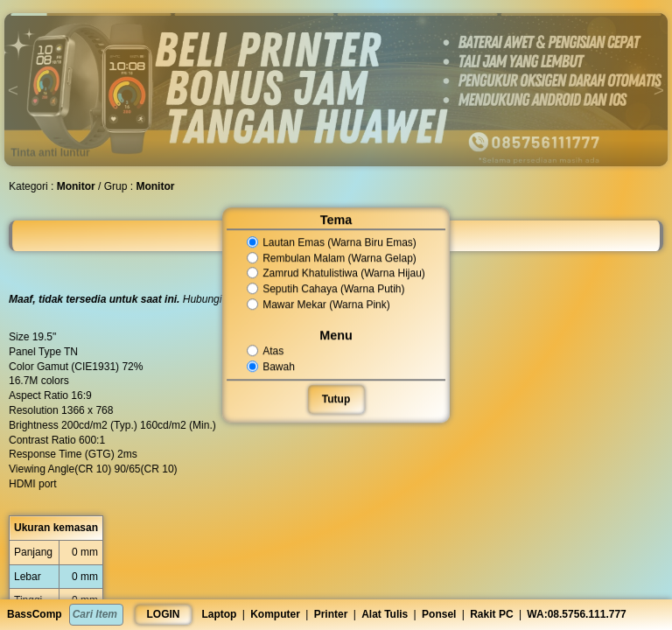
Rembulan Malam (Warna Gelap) (332, 258)
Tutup (336, 399)
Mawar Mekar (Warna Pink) (319, 304)
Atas (266, 351)
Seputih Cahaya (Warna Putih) (326, 289)
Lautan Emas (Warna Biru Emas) (332, 242)
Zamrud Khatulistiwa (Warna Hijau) (336, 274)
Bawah (272, 367)
